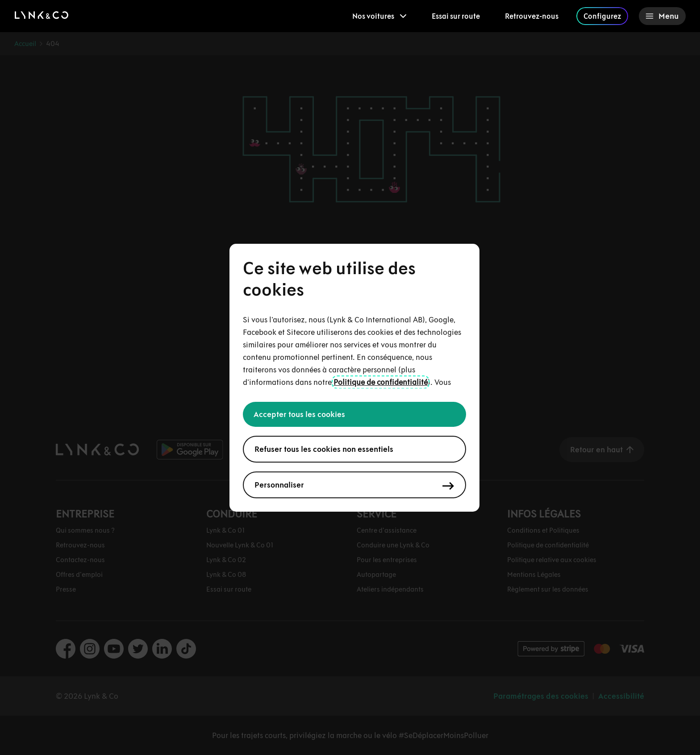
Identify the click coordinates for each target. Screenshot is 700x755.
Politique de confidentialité (381, 382)
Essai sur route (456, 16)
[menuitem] (379, 16)
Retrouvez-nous (532, 16)
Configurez (602, 16)
